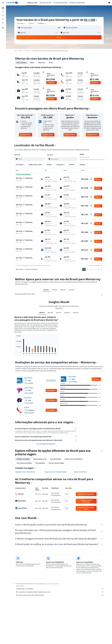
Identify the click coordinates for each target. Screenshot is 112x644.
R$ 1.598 (90, 20)
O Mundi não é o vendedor (60, 589)
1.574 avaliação (29, 383)
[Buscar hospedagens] (3, 12)
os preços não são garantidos (51, 584)
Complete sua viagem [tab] (23, 459)
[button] (3, 3)
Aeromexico (28, 398)
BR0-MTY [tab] (42, 313)
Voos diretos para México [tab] (24, 463)
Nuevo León (28, 51)
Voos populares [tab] (40, 463)
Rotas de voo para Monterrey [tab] (74, 459)
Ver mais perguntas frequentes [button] (46, 444)
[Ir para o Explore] (3, 23)
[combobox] (21, 23)
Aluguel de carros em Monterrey (25, 472)
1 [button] (84, 269)
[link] (26, 135)
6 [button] (99, 269)
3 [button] (91, 269)
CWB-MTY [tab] (63, 290)
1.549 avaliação (29, 403)
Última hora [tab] (42, 63)
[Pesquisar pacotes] (3, 19)
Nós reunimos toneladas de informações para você (60, 592)
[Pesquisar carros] (3, 15)
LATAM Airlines (29, 388)
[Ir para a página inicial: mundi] (12, 3)
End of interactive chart (16, 353)
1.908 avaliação (29, 393)
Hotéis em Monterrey (80, 472)
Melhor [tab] (32, 63)
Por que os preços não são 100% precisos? (60, 595)
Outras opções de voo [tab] (40, 459)
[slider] (104, 160)
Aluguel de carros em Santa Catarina (56, 472)
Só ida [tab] (51, 63)
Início (16, 51)
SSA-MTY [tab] (55, 290)
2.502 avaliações (29, 413)
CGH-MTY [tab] (72, 290)
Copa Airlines (28, 378)
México (21, 51)
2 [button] (88, 269)
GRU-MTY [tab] (46, 290)
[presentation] (97, 20)
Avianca (27, 408)
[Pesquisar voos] (3, 8)
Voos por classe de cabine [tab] (56, 463)
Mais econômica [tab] (21, 63)
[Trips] (3, 28)
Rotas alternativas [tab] (56, 459)
